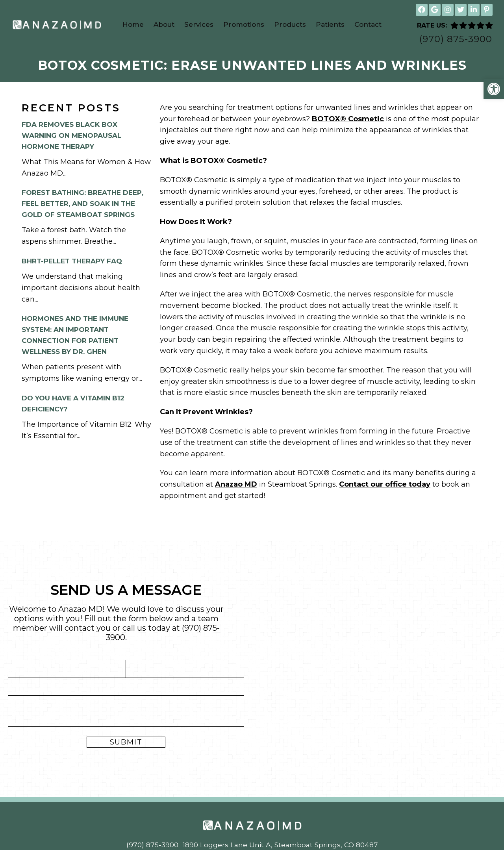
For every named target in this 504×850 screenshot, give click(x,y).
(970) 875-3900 (456, 39)
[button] (494, 89)
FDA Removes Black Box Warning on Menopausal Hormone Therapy (71, 136)
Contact (368, 24)
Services (199, 24)
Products (290, 24)
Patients (330, 24)
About (164, 24)
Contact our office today (385, 485)
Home (133, 24)
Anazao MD (236, 485)
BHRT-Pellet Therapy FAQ (72, 262)
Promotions (244, 24)
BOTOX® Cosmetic (348, 120)
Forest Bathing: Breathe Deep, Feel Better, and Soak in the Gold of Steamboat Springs (82, 204)
